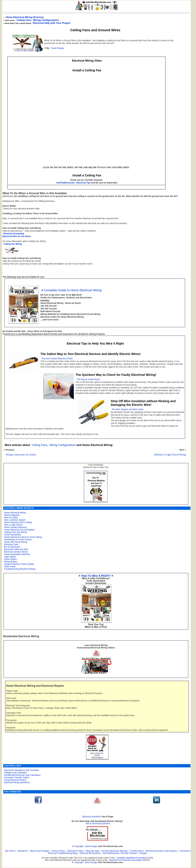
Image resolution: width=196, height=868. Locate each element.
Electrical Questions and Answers (161, 851)
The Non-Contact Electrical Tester (57, 359)
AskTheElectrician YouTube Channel (120, 853)
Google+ (143, 853)
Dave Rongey (58, 48)
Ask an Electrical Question (98, 824)
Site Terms (10, 851)
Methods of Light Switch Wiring (170, 455)
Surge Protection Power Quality (19, 564)
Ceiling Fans (24, 20)
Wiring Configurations (63, 445)
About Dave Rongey (40, 851)
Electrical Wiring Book (90, 853)
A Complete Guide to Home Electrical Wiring (71, 290)
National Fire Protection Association (126, 860)
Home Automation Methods (17, 554)
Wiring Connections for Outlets (21, 455)
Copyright (79, 846)
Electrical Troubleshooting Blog (63, 853)
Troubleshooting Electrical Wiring (20, 569)
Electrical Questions (92, 817)
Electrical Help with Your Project (52, 23)
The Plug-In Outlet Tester (88, 379)
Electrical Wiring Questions (17, 782)
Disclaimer (22, 851)
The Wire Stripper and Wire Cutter (128, 409)
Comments (184, 851)
